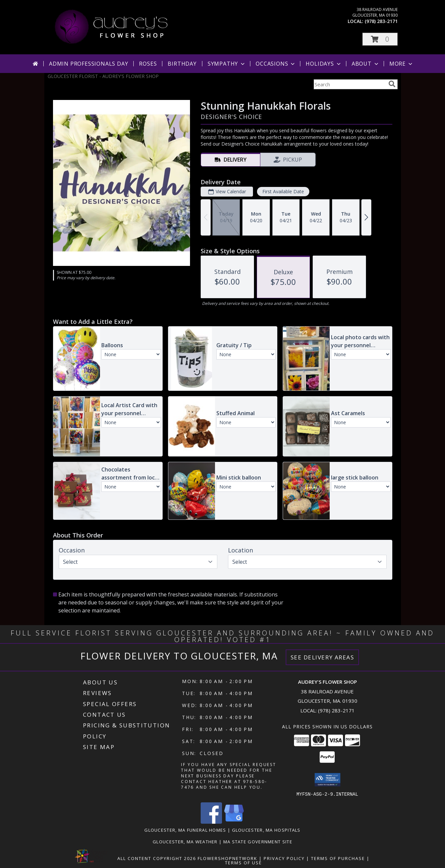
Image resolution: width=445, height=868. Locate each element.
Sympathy (227, 64)
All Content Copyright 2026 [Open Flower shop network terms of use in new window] (157, 858)
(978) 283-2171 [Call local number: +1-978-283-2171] (381, 21)
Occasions (276, 64)
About (366, 64)
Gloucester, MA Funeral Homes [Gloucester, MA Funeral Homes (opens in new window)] (185, 830)
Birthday (182, 64)
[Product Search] (350, 84)
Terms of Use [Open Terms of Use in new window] (243, 862)
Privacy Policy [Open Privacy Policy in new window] (284, 858)
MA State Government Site (258, 841)
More (401, 64)
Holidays (324, 64)
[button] (380, 39)
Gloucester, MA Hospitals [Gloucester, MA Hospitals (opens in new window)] (266, 830)
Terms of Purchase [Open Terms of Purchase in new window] (338, 858)
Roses (148, 64)
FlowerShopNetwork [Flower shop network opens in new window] (227, 858)
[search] (392, 84)
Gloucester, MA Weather (185, 841)
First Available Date (283, 191)
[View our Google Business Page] (234, 822)
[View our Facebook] (211, 822)
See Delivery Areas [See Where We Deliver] (322, 657)
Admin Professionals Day (88, 64)
